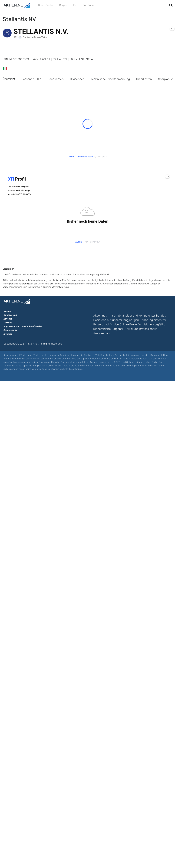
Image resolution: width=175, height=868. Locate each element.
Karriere (8, 323)
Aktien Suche (45, 5)
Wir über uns (10, 315)
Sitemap (8, 334)
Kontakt (8, 319)
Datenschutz (10, 330)
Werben (8, 311)
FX (75, 5)
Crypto (63, 5)
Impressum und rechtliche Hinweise (23, 326)
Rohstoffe (88, 5)
